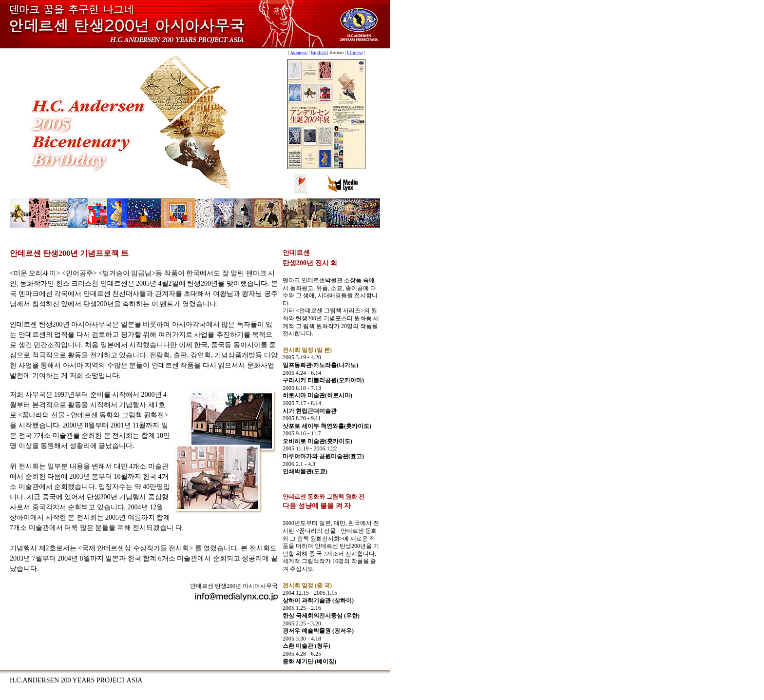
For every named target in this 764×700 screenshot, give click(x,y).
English (319, 52)
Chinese (355, 52)
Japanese (299, 52)
